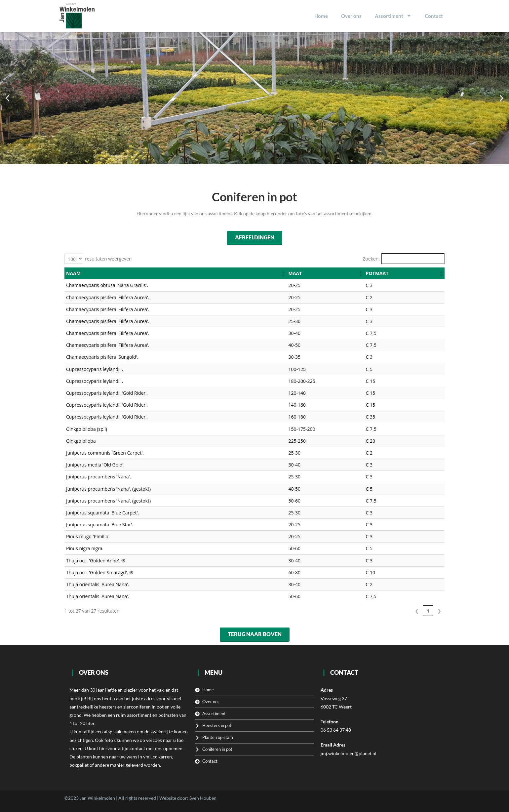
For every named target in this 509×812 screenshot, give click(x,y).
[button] (7, 98)
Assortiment (393, 16)
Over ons (351, 16)
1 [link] (428, 611)
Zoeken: (371, 259)
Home (321, 16)
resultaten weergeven (108, 259)
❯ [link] (439, 611)
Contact (434, 16)
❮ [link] (417, 611)
